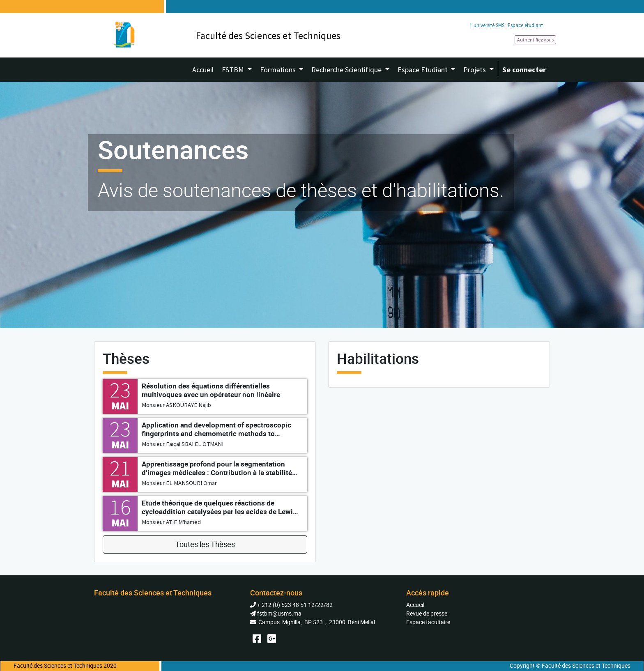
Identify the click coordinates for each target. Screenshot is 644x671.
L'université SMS (487, 25)
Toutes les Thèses (205, 544)
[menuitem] (203, 70)
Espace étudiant (525, 25)
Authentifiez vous (535, 40)
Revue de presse (427, 613)
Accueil (415, 605)
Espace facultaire (428, 622)
